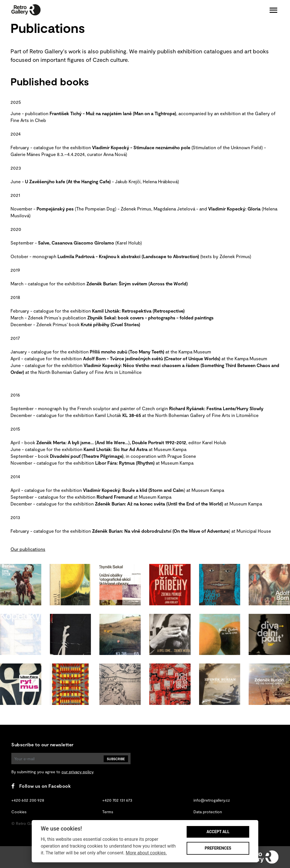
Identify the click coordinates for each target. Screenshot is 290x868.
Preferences (218, 848)
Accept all (218, 832)
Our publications (28, 549)
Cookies (19, 812)
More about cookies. (146, 853)
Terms (108, 812)
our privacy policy (77, 772)
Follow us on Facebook (41, 786)
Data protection (208, 812)
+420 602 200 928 (28, 800)
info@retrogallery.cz (212, 800)
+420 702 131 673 (117, 800)
